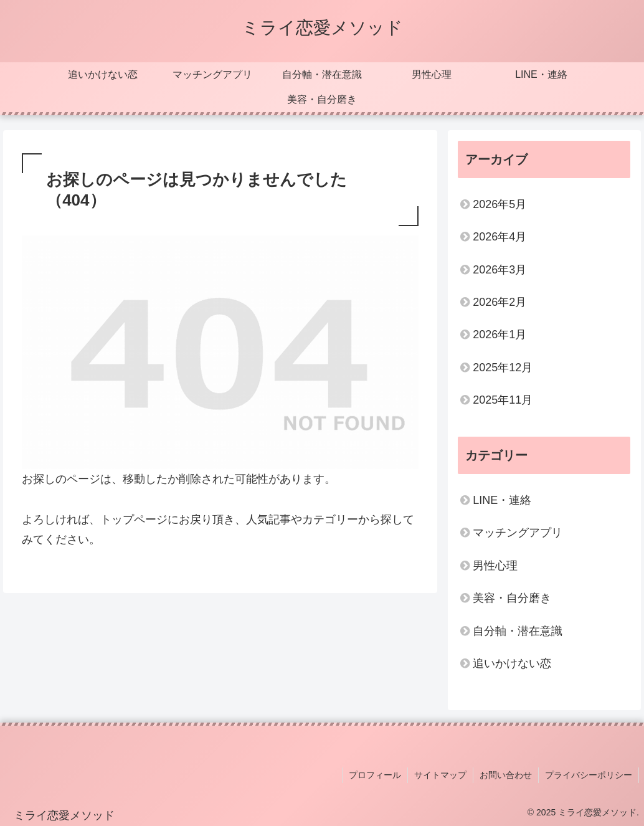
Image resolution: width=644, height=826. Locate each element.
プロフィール (375, 775)
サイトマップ (440, 775)
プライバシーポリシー (589, 775)
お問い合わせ (506, 775)
